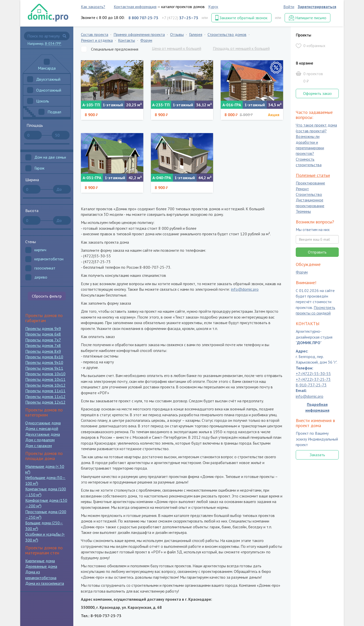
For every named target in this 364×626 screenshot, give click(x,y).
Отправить (317, 252)
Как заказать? (93, 7)
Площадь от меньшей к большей (241, 48)
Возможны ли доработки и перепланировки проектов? (310, 145)
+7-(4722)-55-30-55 (313, 374)
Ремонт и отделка (97, 40)
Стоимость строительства (309, 162)
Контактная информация (135, 7)
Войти (289, 7)
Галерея (196, 34)
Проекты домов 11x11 (45, 391)
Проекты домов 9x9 (43, 328)
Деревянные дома (41, 566)
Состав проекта (95, 34)
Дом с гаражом (39, 446)
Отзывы (177, 34)
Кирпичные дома (40, 561)
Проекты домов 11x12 (45, 397)
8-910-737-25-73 (311, 385)
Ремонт (302, 189)
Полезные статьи (313, 175)
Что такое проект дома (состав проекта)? (316, 128)
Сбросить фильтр (47, 296)
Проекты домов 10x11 (45, 379)
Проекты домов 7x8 (43, 345)
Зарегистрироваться (317, 7)
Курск (213, 7)
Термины (303, 212)
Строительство (309, 194)
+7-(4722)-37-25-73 (313, 379)
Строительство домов (227, 34)
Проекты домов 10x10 (45, 374)
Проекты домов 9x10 (44, 362)
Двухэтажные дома (43, 434)
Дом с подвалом (40, 440)
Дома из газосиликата (45, 583)
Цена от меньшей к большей (177, 48)
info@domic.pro (245, 289)
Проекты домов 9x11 (44, 368)
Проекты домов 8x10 (44, 357)
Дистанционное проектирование (310, 203)
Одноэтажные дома (43, 423)
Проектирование (310, 183)
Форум (146, 40)
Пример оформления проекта (139, 34)
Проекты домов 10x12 (45, 385)
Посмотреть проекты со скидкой (315, 310)
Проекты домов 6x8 (43, 334)
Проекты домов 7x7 (43, 340)
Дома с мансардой (42, 428)
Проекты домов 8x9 (43, 351)
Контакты (127, 40)
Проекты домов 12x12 (45, 402)
